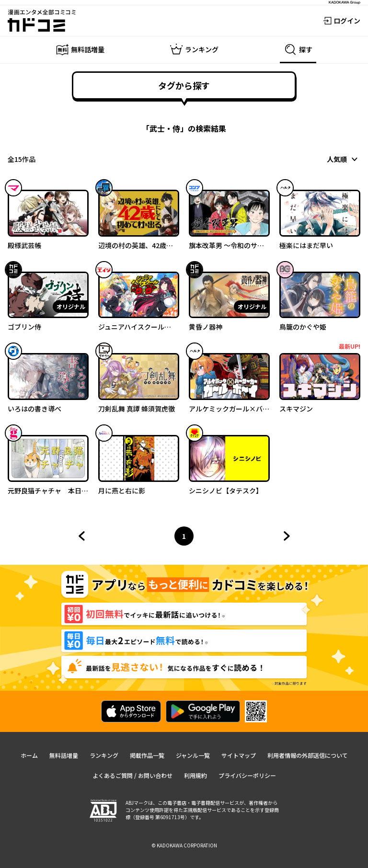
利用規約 (195, 775)
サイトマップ (239, 755)
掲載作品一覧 (147, 755)
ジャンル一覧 (193, 755)
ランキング (104, 755)
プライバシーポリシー (247, 775)
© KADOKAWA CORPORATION (184, 845)
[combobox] (344, 159)
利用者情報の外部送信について (308, 755)
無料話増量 (64, 755)
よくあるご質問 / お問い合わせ (132, 775)
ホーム (29, 755)
